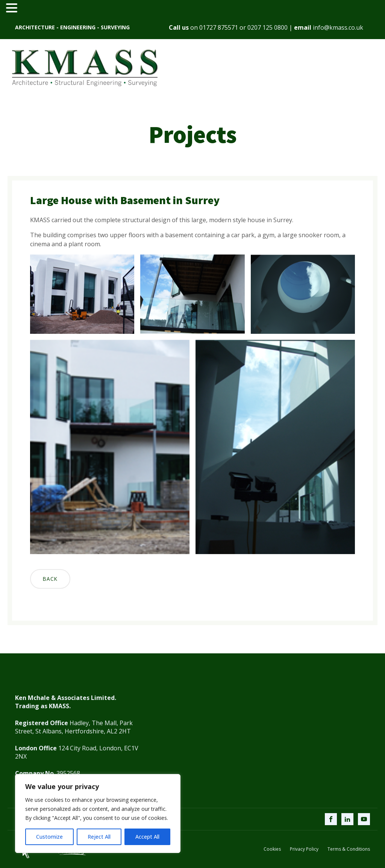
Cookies (272, 849)
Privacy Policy (304, 849)
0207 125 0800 (268, 27)
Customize (49, 837)
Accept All (147, 837)
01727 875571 (219, 27)
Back (50, 579)
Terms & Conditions (349, 849)
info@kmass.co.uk (338, 27)
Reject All (99, 837)
